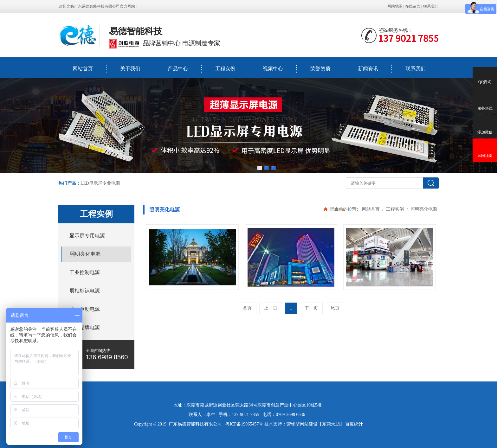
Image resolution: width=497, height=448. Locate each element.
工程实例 (225, 69)
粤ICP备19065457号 (244, 424)
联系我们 (431, 6)
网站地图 (395, 6)
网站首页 (83, 69)
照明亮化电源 (423, 209)
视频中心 (273, 69)
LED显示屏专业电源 (100, 183)
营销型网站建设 (302, 424)
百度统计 (354, 424)
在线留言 (413, 6)
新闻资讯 (368, 69)
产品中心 (178, 69)
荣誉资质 (320, 69)
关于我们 (130, 69)
